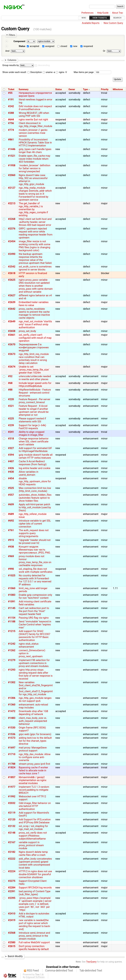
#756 (11, 123)
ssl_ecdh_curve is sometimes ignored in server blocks (35, 268)
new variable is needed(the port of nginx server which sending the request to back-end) (35, 925)
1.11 (115, 588)
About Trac (118, 13)
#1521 (12, 156)
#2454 (12, 241)
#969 (11, 556)
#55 (10, 93)
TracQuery (91, 962)
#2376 (12, 229)
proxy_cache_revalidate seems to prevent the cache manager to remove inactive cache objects (34, 313)
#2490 (12, 254)
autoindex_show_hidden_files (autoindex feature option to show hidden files (35, 498)
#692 (11, 521)
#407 (11, 461)
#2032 (12, 803)
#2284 (12, 888)
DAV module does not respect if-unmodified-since (35, 108)
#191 (11, 100)
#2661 (12, 335)
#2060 (12, 175)
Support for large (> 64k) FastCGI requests (32, 427)
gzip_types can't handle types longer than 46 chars (35, 151)
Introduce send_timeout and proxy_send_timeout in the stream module (34, 936)
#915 (11, 540)
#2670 (12, 344)
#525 (11, 488)
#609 (11, 504)
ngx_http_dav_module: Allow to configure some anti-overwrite (35, 757)
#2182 (12, 852)
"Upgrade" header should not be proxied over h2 (35, 542)
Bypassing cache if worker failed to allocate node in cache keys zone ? (33, 770)
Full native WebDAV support (34, 942)
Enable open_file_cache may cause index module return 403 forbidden (35, 159)
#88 (10, 390)
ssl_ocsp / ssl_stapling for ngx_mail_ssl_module (33, 828)
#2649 (12, 321)
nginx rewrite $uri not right (33, 120)
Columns (12, 60)
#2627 (12, 295)
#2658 (12, 331)
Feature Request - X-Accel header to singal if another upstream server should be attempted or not (34, 410)
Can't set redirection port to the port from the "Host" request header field (34, 611)
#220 (11, 399)
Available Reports (91, 23)
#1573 (12, 738)
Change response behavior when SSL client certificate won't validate (34, 442)
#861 (11, 140)
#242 (11, 106)
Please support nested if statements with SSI (32, 420)
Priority (105, 89)
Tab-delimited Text (91, 971)
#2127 (12, 188)
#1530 (12, 728)
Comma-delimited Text (59, 971)
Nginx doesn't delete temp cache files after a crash (33, 853)
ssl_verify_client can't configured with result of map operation (35, 338)
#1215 (12, 631)
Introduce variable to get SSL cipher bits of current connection (35, 524)
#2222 (12, 859)
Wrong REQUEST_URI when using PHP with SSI (34, 114)
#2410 (12, 914)
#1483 (12, 718)
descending (44, 65)
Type (85, 89)
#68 (10, 383)
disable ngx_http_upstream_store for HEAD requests (35, 481)
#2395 (12, 898)
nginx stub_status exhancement (29, 645)
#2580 (12, 942)
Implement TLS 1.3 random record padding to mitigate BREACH (34, 790)
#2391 (12, 891)
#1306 (12, 698)
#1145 (12, 608)
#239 (11, 425)
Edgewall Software (35, 977)
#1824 (12, 767)
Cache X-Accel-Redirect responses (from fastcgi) (33, 463)
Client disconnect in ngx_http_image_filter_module (35, 125)
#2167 (12, 842)
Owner (72, 89)
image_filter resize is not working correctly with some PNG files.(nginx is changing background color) (35, 246)
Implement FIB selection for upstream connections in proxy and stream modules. (34, 663)
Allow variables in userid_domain (29, 473)
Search (117, 18)
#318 (11, 439)
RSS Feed (33, 971)
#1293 (12, 670)
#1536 (12, 734)
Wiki (84, 18)
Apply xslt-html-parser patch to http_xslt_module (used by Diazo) (35, 507)
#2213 (12, 203)
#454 (11, 478)
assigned (50, 46)
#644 (11, 120)
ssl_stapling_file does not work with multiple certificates (36, 570)
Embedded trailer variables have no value (34, 304)
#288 (11, 113)
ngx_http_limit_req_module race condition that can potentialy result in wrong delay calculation (34, 359)
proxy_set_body (27, 331)
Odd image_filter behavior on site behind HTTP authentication (35, 806)
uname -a (49, 72)
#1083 (12, 595)
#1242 (12, 644)
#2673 (12, 354)
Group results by (11, 65)
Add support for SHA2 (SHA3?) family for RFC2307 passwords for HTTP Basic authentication (35, 636)
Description (35, 72)
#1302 (12, 682)
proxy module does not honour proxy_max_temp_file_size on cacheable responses (35, 561)
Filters (12, 35)
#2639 (12, 302)
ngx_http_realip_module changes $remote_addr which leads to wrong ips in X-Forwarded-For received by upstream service (35, 194)
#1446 (12, 149)
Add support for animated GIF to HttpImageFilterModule (35, 450)
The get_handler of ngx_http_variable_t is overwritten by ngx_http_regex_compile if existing (33, 209)
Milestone (118, 89)
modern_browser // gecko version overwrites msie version (33, 133)
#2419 (12, 920)
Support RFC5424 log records (35, 888)
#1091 (12, 602)
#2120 (12, 819)
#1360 (12, 705)
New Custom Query (113, 23)
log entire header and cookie (35, 468)
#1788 (12, 764)
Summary (23, 89)
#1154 (12, 618)
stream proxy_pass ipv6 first (34, 764)
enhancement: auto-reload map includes (33, 706)
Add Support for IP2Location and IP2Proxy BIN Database (35, 821)
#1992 (12, 796)
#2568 (12, 933)
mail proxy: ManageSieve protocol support (33, 749)
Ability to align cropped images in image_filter (32, 433)
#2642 (12, 309)
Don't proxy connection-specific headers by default (34, 948)
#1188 (12, 622)
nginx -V (61, 72)
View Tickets (100, 18)
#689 (11, 514)
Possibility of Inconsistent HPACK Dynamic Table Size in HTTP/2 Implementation (35, 143)
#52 (10, 376)
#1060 (12, 588)
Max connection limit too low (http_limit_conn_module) (35, 490)
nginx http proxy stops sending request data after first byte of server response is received (36, 674)
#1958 (12, 165)
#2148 (12, 833)
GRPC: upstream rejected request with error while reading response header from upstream (36, 233)
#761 (11, 530)
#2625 (12, 280)
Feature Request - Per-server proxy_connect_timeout (35, 401)
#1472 (12, 711)
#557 (11, 495)
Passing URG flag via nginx (34, 618)
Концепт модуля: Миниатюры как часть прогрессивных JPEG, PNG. (35, 550)
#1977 (12, 787)
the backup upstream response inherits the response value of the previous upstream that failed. (35, 258)
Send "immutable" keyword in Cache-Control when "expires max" (35, 625)
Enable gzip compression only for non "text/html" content (35, 596)
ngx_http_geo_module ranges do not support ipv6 (35, 699)
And (7, 51)
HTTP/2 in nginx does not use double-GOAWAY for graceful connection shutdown (35, 874)
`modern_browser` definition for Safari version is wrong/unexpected (35, 168)
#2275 (12, 881)
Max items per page (84, 72)
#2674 (12, 367)
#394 (11, 455)
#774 (11, 130)
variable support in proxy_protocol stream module (31, 845)
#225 (11, 419)
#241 (11, 432)
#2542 (12, 267)
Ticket (11, 89)
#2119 (12, 813)
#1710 (12, 754)
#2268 (12, 219)
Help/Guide (103, 13)
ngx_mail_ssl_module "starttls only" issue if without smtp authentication (35, 324)
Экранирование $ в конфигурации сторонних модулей (34, 347)
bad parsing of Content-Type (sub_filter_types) (35, 893)
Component (19, 41)
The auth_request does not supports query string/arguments (34, 533)
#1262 (12, 650)
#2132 (12, 826)
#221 (11, 406)
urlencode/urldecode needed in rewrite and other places (35, 378)
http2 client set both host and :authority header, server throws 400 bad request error (35, 222)
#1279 (12, 660)
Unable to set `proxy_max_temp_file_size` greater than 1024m (34, 370)
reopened (88, 46)
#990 (11, 569)
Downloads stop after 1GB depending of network (33, 713)
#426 (11, 468)
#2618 (12, 273)
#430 (11, 472)
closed (64, 46)
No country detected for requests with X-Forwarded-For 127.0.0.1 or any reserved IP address (35, 580)
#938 (11, 547)
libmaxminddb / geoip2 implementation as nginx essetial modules (33, 780)
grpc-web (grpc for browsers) (35, 734)
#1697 (12, 748)
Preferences (87, 13)
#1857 (12, 777)
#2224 (12, 871)
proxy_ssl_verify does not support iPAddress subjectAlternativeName (33, 836)
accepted (34, 46)
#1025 (12, 576)
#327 (11, 448)
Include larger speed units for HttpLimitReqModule (35, 385)
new (75, 46)
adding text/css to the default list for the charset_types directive (35, 741)
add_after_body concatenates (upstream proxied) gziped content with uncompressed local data (35, 863)
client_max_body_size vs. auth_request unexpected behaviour (33, 721)
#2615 (12, 946)
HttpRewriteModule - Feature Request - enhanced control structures (35, 393)
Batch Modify (15, 956)
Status (22, 46)
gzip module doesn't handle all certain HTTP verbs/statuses (36, 456)
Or (104, 51)
